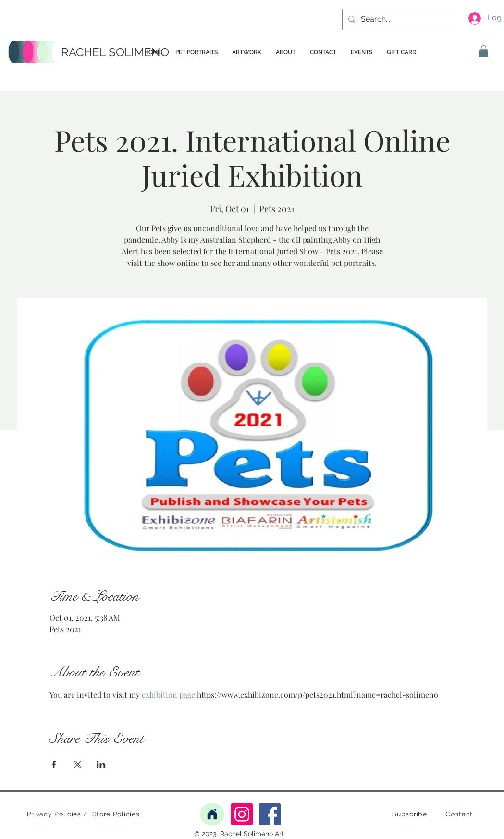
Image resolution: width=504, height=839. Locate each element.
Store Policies (116, 814)
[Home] (212, 814)
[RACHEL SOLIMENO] (117, 52)
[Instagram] (242, 814)
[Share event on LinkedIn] (101, 764)
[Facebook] (270, 814)
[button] (484, 51)
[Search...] (397, 19)
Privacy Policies (54, 814)
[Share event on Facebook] (54, 764)
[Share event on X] (78, 764)
